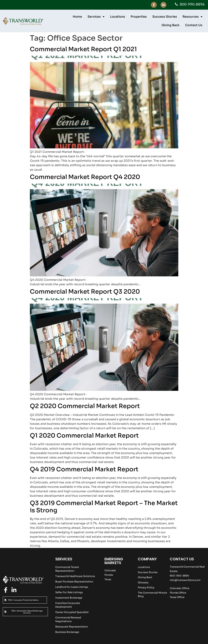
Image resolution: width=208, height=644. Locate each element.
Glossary (143, 583)
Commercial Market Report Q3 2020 (85, 292)
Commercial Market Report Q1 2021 (83, 49)
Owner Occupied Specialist (72, 612)
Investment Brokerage (69, 598)
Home (77, 17)
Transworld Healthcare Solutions (75, 576)
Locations (118, 17)
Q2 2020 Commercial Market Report (85, 406)
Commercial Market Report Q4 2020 (85, 177)
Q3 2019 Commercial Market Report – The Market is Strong (104, 507)
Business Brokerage (67, 632)
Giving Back (171, 25)
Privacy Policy (146, 588)
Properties (139, 17)
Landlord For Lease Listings (72, 587)
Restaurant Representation (72, 627)
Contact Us (194, 25)
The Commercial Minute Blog (152, 595)
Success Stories (165, 17)
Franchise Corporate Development (68, 605)
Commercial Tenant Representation (67, 569)
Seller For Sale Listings (69, 592)
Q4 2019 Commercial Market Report (84, 469)
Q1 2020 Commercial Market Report (84, 436)
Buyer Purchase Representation (74, 582)
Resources (193, 17)
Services (96, 17)
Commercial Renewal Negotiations (68, 619)
